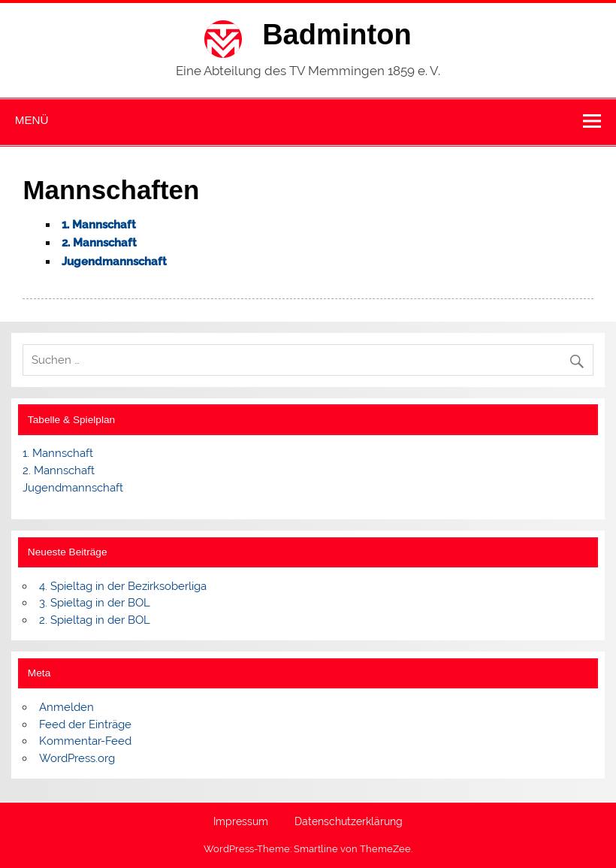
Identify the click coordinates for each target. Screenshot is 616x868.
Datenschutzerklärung (349, 822)
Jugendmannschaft (73, 488)
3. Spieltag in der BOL (95, 603)
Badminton (337, 35)
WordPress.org (77, 758)
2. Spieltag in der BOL (95, 620)
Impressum (241, 822)
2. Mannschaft (99, 243)
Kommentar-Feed (85, 741)
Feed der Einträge (85, 724)
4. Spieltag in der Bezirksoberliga (123, 586)
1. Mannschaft (58, 453)
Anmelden (66, 707)
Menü (32, 120)
